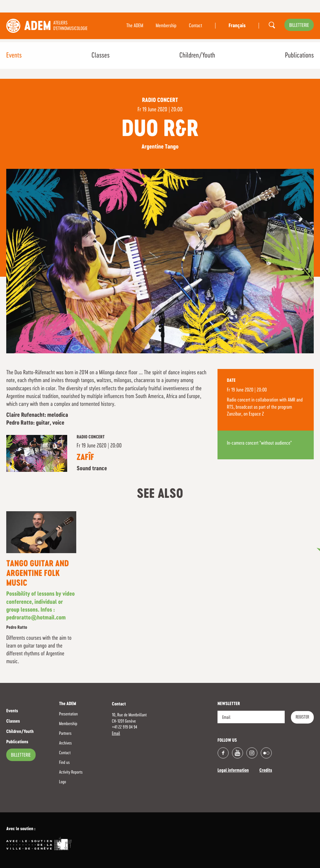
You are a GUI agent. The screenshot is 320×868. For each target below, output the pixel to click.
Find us (64, 763)
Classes (101, 56)
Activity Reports (71, 772)
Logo (62, 782)
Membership (166, 26)
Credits (266, 771)
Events (14, 56)
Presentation (68, 714)
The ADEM (135, 26)
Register (302, 717)
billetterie (299, 26)
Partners (65, 734)
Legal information (233, 771)
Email (116, 734)
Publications (299, 56)
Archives (65, 743)
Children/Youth (197, 56)
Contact (196, 26)
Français (237, 26)
